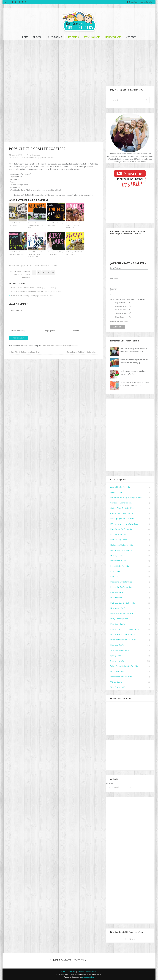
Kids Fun (114, 577)
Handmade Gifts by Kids (121, 550)
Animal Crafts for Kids (120, 487)
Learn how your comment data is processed (60, 346)
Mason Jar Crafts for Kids (121, 587)
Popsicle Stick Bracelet (29, 158)
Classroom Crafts (120, 313)
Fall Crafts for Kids (118, 534)
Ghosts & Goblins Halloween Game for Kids (35, 225)
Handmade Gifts (120, 306)
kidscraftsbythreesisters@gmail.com (142, 2)
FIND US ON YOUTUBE (87, 972)
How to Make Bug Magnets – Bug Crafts (17, 253)
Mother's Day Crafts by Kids (123, 603)
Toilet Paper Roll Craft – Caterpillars (75, 253)
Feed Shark (130, 939)
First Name (114, 278)
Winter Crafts (116, 682)
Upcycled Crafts (117, 671)
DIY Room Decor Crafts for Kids (124, 524)
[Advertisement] (79, 60)
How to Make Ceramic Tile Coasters (17, 224)
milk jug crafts (117, 592)
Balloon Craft (116, 492)
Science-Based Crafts (120, 650)
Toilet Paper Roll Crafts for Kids (124, 666)
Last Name (114, 289)
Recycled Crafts (92, 37)
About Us (38, 37)
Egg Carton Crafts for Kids (122, 529)
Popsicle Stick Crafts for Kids (123, 640)
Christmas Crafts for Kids (121, 503)
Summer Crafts (117, 661)
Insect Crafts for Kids (119, 566)
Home (25, 37)
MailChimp (124, 321)
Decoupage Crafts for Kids (122, 519)
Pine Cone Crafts (118, 624)
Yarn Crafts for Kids (119, 687)
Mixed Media (116, 598)
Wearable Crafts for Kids (121, 677)
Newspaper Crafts (118, 608)
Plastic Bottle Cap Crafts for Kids (125, 629)
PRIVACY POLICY (68, 972)
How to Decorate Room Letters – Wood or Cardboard (75, 225)
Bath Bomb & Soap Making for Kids (126, 498)
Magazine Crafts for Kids (121, 582)
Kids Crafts (73, 37)
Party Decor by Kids (119, 619)
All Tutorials (55, 37)
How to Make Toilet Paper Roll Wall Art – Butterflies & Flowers (35, 254)
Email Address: (116, 268)
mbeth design (88, 977)
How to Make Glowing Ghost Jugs (55, 224)
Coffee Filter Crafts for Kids (122, 508)
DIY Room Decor (120, 310)
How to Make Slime (119, 561)
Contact (131, 37)
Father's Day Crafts (119, 540)
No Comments (34, 155)
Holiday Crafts (113, 37)
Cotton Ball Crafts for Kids (122, 513)
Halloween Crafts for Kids (121, 545)
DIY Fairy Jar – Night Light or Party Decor (56, 253)
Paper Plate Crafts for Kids (122, 613)
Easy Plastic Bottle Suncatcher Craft (25, 352)
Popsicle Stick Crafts (46, 158)
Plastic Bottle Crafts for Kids (123, 635)
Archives (110, 783)
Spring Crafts (116, 656)
